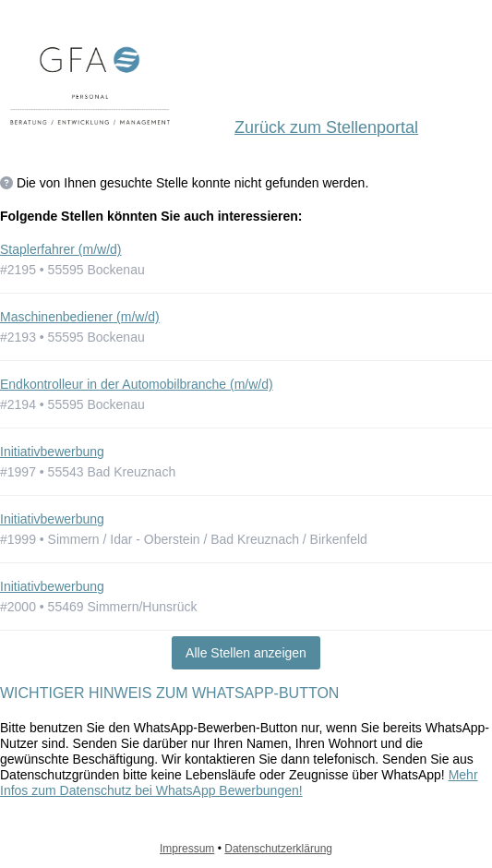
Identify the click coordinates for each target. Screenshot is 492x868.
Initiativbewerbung (52, 452)
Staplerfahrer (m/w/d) (60, 249)
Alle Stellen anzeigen (246, 653)
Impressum (187, 849)
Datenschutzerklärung (278, 849)
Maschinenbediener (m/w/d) (80, 317)
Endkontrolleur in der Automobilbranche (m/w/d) (137, 384)
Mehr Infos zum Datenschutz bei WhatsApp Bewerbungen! (239, 783)
